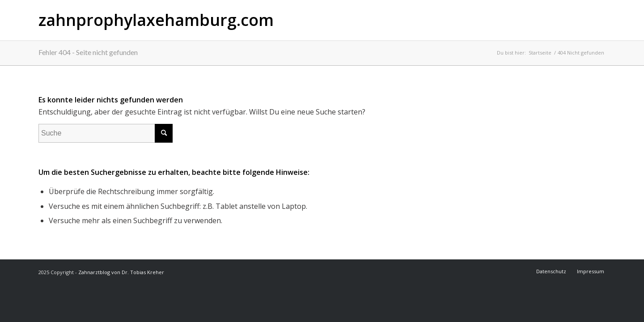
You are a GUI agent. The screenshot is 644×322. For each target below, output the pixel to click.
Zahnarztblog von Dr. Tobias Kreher (121, 272)
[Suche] (106, 133)
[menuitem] (552, 271)
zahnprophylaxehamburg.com (156, 20)
